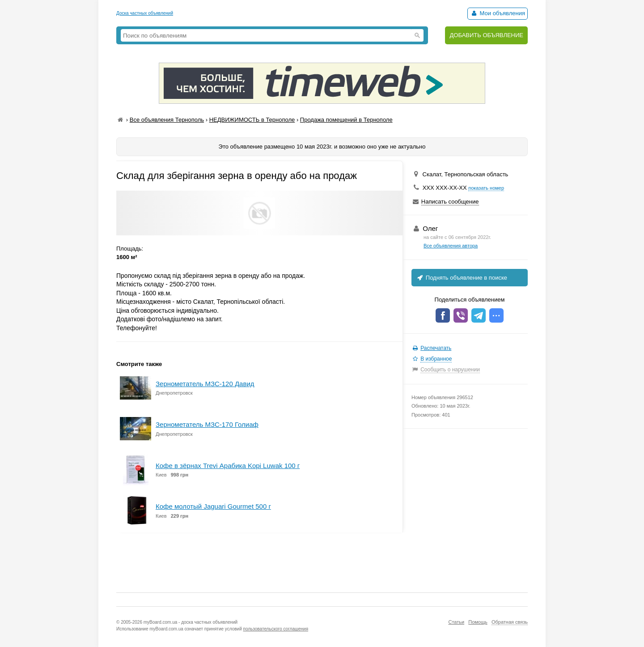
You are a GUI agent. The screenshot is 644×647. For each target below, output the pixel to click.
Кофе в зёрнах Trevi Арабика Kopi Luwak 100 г (228, 466)
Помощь (478, 622)
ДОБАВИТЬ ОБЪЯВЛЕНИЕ (486, 35)
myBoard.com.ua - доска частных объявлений (191, 622)
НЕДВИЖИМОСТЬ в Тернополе (252, 120)
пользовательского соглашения (276, 629)
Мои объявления (498, 13)
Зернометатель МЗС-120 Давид (205, 384)
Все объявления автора (451, 246)
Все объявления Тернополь (167, 120)
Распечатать (436, 348)
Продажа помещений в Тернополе (346, 120)
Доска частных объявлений (145, 13)
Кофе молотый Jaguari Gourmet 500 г (213, 506)
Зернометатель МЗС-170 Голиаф (207, 424)
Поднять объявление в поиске (462, 278)
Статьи (456, 622)
